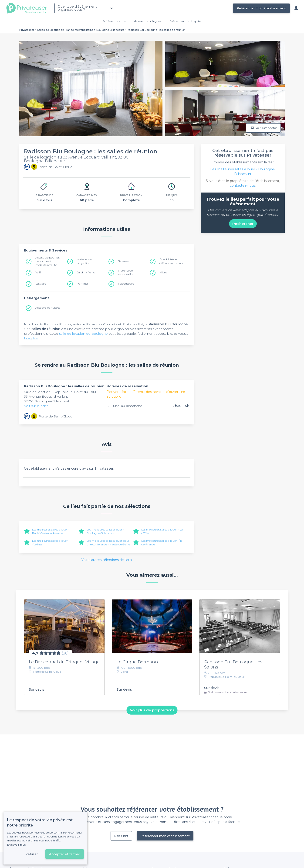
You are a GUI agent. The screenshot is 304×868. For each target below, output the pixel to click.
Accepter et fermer (65, 854)
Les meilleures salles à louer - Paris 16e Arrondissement (51, 531)
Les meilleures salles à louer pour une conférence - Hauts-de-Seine (108, 542)
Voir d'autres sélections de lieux (107, 560)
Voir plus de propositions (152, 710)
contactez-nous (243, 186)
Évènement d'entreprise (185, 21)
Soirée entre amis (114, 21)
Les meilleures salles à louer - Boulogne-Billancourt (105, 531)
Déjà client (121, 836)
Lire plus (31, 338)
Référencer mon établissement (261, 8)
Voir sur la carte (36, 406)
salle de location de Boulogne (83, 334)
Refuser (32, 854)
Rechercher (243, 224)
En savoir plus (16, 845)
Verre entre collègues (147, 21)
